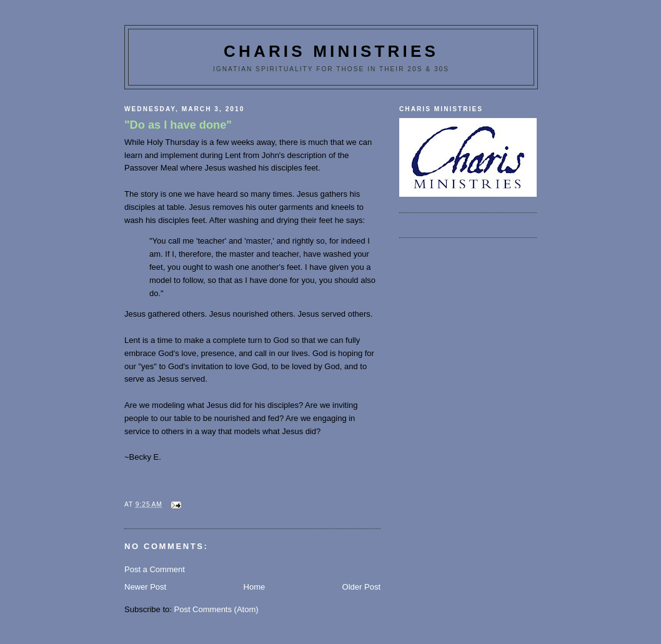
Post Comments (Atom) (216, 609)
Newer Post (145, 587)
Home (255, 587)
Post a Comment (155, 569)
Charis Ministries (331, 51)
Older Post (361, 587)
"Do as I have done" (178, 125)
